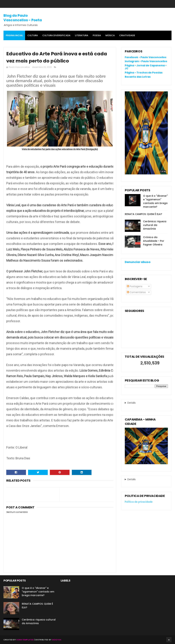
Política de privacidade (139, 502)
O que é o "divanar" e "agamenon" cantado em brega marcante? (155, 201)
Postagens (135, 286)
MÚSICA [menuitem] (110, 35)
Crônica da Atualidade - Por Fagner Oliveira (154, 241)
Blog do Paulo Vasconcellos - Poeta (23, 18)
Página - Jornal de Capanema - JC (146, 67)
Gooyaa (57, 640)
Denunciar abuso (138, 262)
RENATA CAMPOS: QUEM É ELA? (143, 214)
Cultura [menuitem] (33, 35)
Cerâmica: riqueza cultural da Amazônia (155, 225)
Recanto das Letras (138, 77)
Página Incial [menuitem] (14, 35)
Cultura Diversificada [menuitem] (56, 35)
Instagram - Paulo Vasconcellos (146, 61)
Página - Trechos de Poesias (144, 73)
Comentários (136, 292)
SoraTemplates (25, 640)
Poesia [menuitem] (97, 35)
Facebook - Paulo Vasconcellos (146, 57)
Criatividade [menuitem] (127, 35)
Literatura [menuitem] (82, 35)
